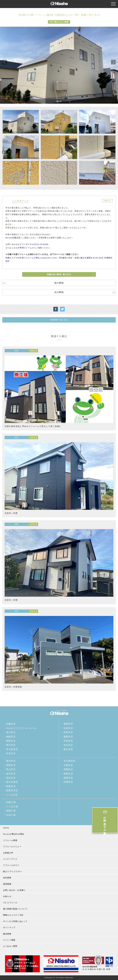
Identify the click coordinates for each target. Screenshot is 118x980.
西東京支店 (12, 790)
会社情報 (7, 878)
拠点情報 (7, 934)
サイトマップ (9, 927)
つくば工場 (12, 806)
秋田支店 (68, 732)
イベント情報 (9, 940)
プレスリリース (10, 903)
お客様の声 (8, 853)
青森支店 (68, 724)
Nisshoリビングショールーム (21, 728)
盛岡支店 (68, 737)
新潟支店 (11, 761)
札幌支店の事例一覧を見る (59, 274)
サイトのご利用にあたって (15, 921)
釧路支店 (11, 741)
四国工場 (11, 811)
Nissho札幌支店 (13, 238)
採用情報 (7, 884)
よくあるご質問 (10, 946)
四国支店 (68, 769)
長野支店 (11, 765)
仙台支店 (68, 745)
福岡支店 (68, 778)
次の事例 (59, 292)
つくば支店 (12, 795)
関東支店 (11, 786)
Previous (5, 62)
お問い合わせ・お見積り (14, 890)
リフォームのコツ (11, 865)
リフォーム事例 (10, 840)
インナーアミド (10, 859)
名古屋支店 (69, 761)
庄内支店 (68, 741)
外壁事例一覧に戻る (59, 320)
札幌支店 (11, 724)
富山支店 (11, 769)
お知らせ (7, 896)
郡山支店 (68, 749)
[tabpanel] (59, 65)
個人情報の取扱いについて (15, 909)
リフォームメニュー (12, 846)
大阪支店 (68, 765)
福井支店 (11, 778)
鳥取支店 (68, 774)
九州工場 (11, 815)
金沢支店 (11, 774)
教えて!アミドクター (13, 871)
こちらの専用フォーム (22, 248)
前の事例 (59, 283)
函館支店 (11, 737)
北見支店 (11, 753)
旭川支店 (11, 732)
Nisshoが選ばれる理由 (14, 834)
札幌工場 (11, 802)
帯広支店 (11, 745)
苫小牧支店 (12, 749)
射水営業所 (12, 782)
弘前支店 (68, 728)
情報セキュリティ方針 (13, 915)
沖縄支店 (68, 782)
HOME (6, 828)
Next (113, 62)
